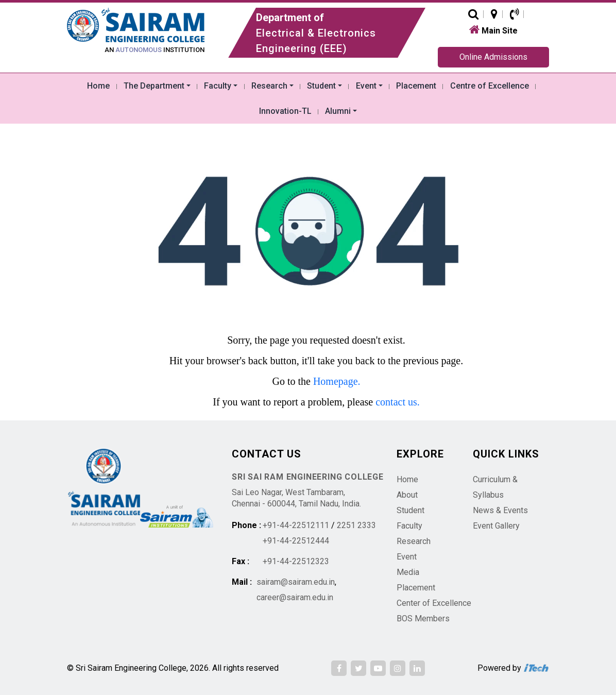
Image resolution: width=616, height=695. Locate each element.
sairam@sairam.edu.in (296, 582)
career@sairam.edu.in (295, 597)
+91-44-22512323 (296, 561)
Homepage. (337, 381)
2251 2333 (356, 525)
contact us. (398, 402)
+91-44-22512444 (296, 541)
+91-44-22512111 (296, 525)
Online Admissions (493, 57)
